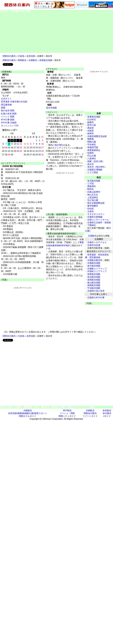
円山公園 (92, 156)
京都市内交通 (94, 245)
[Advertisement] (56, 33)
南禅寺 (91, 133)
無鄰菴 (91, 139)
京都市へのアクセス (97, 242)
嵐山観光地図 (94, 283)
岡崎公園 (92, 142)
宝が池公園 (93, 200)
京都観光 (33, 60)
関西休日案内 (9, 56)
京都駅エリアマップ (97, 269)
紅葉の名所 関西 (9, 114)
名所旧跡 (31, 56)
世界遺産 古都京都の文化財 (14, 102)
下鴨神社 (92, 225)
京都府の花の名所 (96, 291)
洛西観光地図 (94, 280)
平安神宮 (92, 145)
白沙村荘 (92, 120)
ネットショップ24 (10, 126)
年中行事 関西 (8, 120)
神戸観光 (67, 410)
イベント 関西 (8, 117)
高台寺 (91, 164)
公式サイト (6, 99)
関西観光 (22, 60)
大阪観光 (28, 410)
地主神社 (59, 145)
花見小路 (98, 161)
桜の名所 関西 (8, 111)
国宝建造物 (6, 105)
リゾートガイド (90, 416)
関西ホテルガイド (28, 416)
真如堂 (91, 128)
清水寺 (91, 167)
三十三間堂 (93, 172)
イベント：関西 (67, 413)
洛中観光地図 (94, 266)
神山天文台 (93, 195)
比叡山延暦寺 (94, 192)
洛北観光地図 (94, 181)
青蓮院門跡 (93, 147)
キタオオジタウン (96, 214)
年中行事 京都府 (9, 123)
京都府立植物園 (95, 217)
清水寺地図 (51, 108)
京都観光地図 (94, 263)
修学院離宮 (93, 206)
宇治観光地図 (94, 288)
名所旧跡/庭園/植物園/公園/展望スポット (28, 413)
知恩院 (91, 153)
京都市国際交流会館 (97, 136)
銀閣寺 (91, 122)
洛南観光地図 (94, 285)
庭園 (3, 108)
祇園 (89, 161)
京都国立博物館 (95, 170)
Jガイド (107, 416)
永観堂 (91, 131)
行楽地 (21, 56)
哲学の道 (92, 125)
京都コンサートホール (98, 220)
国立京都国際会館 (96, 203)
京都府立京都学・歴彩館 (99, 223)
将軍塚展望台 (94, 150)
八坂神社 (92, 159)
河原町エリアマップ (97, 271)
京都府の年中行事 (96, 298)
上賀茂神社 (93, 197)
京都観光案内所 (95, 260)
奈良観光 (107, 410)
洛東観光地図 (46, 60)
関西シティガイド (67, 416)
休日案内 (107, 413)
